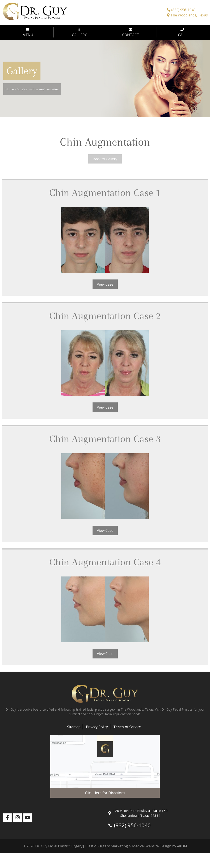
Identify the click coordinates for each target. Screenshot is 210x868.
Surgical (23, 89)
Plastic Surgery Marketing (107, 846)
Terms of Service (127, 727)
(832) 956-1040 (181, 10)
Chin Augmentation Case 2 (105, 316)
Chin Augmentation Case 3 (105, 439)
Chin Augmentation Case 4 (105, 562)
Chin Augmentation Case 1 (105, 193)
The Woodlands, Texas (187, 15)
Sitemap (74, 727)
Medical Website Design (152, 846)
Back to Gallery (105, 159)
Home (10, 89)
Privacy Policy (97, 727)
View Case (105, 284)
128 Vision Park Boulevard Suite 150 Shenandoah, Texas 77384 (138, 813)
